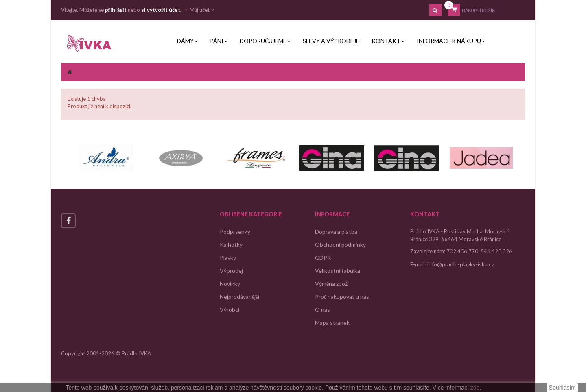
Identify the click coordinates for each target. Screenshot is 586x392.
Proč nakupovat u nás (342, 297)
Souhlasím (562, 388)
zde (475, 388)
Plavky (228, 258)
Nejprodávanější (239, 297)
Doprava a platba (336, 232)
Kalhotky (231, 245)
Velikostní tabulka (338, 271)
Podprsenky (235, 232)
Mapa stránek (332, 323)
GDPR (323, 258)
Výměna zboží (332, 284)
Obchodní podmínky (340, 245)
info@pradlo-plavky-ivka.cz (461, 264)
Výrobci (230, 310)
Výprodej (231, 271)
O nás (323, 310)
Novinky (230, 284)
